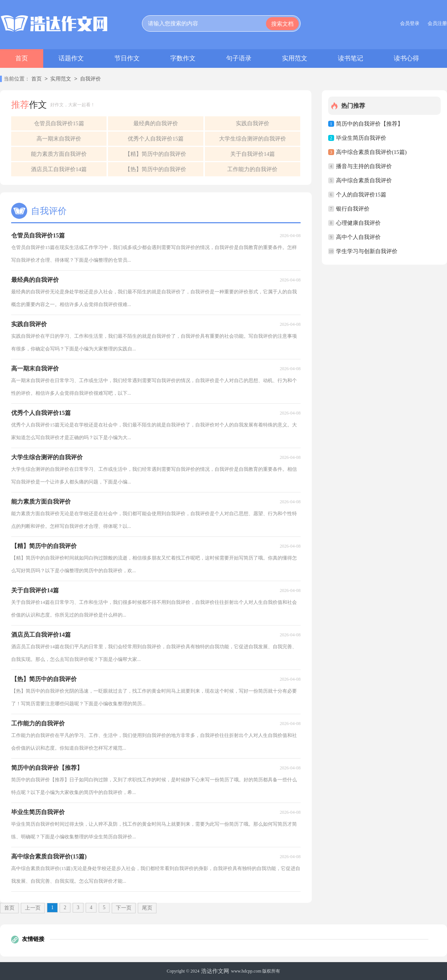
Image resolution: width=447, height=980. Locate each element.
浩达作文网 (215, 971)
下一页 (124, 908)
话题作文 (71, 58)
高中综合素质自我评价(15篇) (371, 152)
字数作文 (183, 58)
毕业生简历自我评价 (361, 138)
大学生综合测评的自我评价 (253, 139)
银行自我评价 (353, 209)
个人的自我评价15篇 (361, 195)
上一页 (33, 908)
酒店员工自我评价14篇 (59, 169)
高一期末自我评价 (59, 139)
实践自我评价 (253, 123)
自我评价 (91, 79)
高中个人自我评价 (358, 237)
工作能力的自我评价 (252, 169)
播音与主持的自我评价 (364, 166)
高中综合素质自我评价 (364, 180)
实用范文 (295, 58)
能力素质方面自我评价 (59, 154)
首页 (22, 58)
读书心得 (406, 58)
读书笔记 (351, 58)
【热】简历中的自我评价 (156, 169)
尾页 (147, 908)
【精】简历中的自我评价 (156, 154)
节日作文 (127, 58)
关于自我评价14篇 (253, 154)
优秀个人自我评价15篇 (156, 139)
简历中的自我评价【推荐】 (370, 124)
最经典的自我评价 (156, 123)
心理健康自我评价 (358, 223)
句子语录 (239, 58)
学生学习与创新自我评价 (367, 251)
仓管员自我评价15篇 (59, 123)
